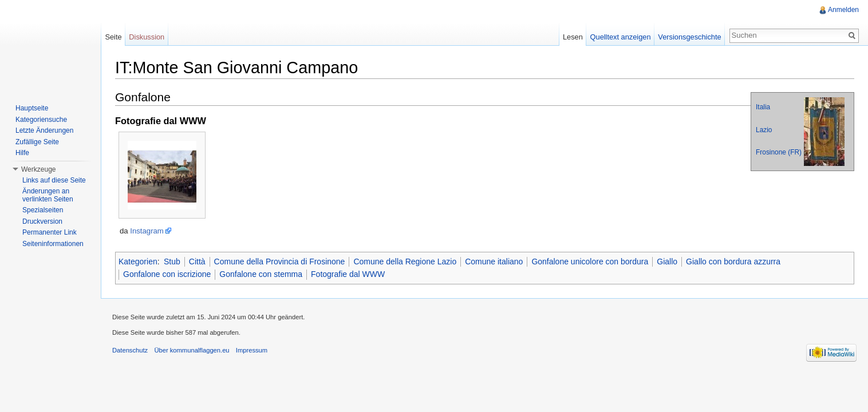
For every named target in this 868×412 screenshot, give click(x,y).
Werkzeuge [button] (38, 169)
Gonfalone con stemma (261, 274)
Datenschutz (130, 350)
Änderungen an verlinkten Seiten (48, 195)
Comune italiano (494, 262)
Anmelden (843, 10)
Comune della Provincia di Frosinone (280, 262)
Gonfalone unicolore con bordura (590, 262)
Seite (113, 37)
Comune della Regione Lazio (405, 262)
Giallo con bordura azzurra (733, 262)
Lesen (573, 37)
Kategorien (138, 262)
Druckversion (42, 221)
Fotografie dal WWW (348, 274)
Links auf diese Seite (54, 180)
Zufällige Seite (37, 142)
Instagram (147, 231)
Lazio (764, 130)
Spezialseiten (43, 210)
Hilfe (22, 153)
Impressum (252, 350)
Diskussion (147, 37)
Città (197, 262)
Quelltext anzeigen (621, 37)
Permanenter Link (50, 232)
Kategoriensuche (41, 120)
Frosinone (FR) (779, 152)
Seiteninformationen (53, 244)
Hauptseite (32, 108)
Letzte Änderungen (44, 130)
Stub (172, 262)
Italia (763, 107)
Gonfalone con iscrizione (167, 274)
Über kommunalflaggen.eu (192, 350)
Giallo (667, 262)
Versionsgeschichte (689, 37)
